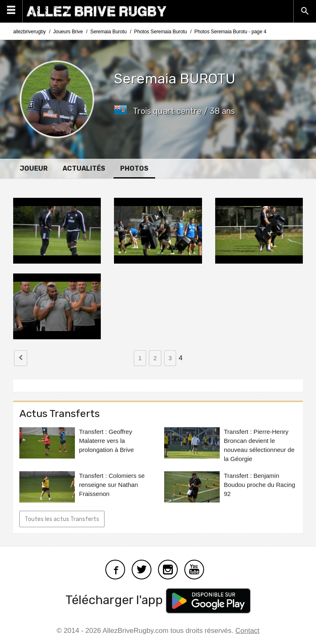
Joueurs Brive (68, 32)
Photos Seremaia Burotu (161, 32)
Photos (134, 168)
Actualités (84, 168)
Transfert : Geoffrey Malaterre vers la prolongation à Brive (106, 441)
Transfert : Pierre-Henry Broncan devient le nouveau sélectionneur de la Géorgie (259, 445)
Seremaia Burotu (108, 32)
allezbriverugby (29, 32)
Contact (247, 631)
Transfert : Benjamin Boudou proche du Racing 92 (259, 485)
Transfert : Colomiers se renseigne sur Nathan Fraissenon (112, 485)
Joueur (34, 168)
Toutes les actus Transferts (62, 519)
